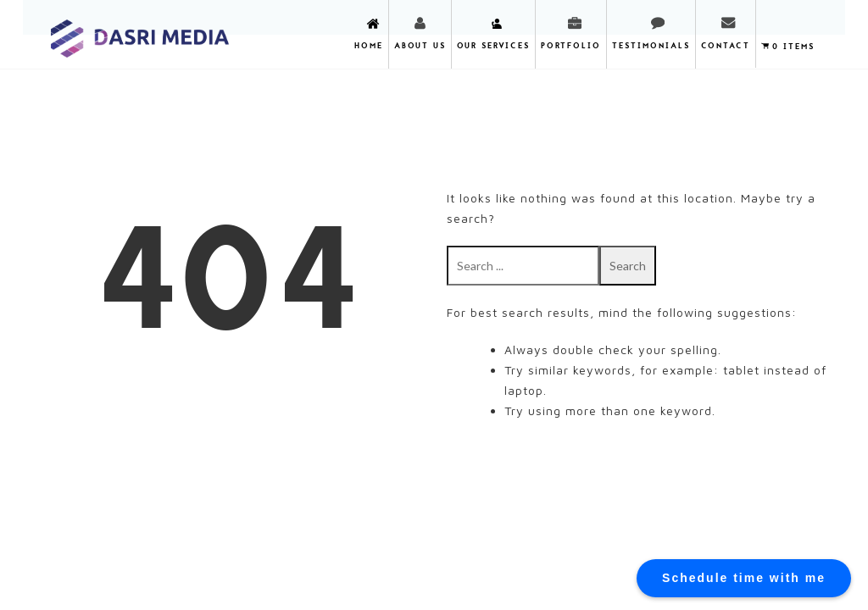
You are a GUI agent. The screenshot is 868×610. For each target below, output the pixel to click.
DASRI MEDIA (140, 33)
